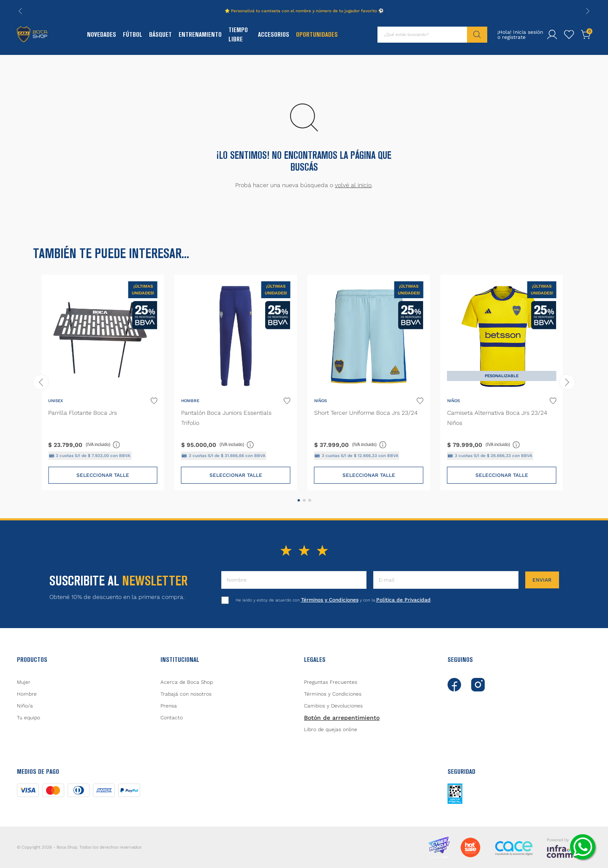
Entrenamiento (200, 34)
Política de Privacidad (403, 600)
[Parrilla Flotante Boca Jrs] (103, 382)
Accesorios (274, 34)
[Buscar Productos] (477, 35)
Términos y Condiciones (330, 600)
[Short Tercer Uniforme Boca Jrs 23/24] (369, 382)
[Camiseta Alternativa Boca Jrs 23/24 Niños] (502, 382)
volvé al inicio (353, 185)
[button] (299, 500)
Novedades (102, 34)
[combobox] (432, 35)
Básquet (160, 34)
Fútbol (133, 34)
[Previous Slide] (20, 11)
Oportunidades (317, 34)
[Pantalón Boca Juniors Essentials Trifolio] (236, 382)
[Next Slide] (588, 11)
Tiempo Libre (238, 34)
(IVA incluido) (103, 444)
